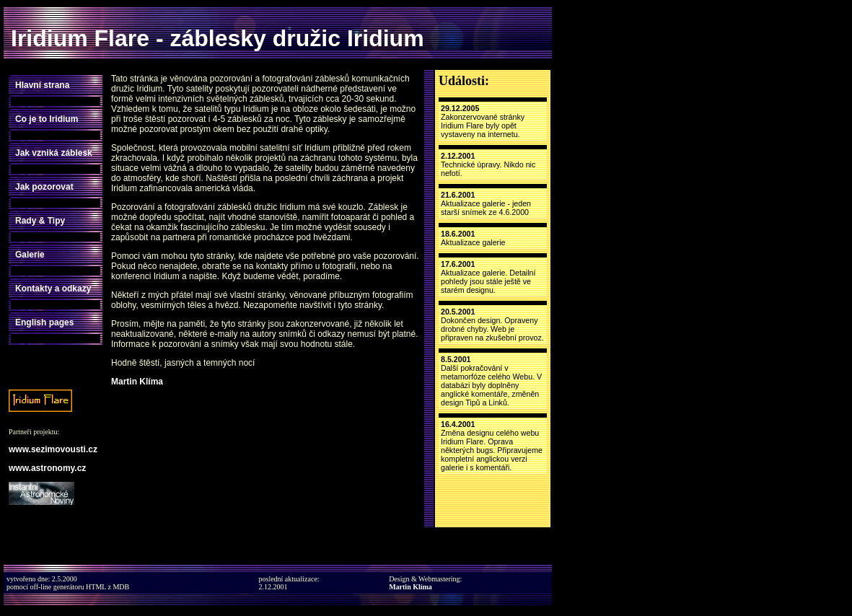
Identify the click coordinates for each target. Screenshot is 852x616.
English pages (44, 322)
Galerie (30, 255)
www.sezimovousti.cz (53, 449)
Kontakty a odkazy (53, 289)
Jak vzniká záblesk (54, 153)
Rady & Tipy (40, 221)
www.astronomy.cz (47, 468)
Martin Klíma (137, 382)
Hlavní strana (42, 85)
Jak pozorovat (44, 187)
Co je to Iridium (47, 119)
